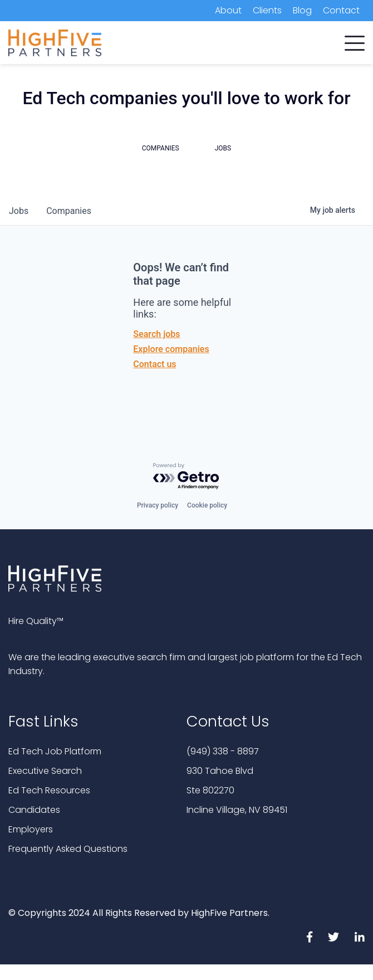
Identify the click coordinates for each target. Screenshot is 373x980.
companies (69, 211)
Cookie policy (207, 505)
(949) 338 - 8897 (223, 751)
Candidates (34, 810)
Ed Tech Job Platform (55, 751)
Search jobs (156, 334)
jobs (19, 211)
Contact (341, 10)
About (228, 10)
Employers (31, 829)
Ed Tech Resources (49, 790)
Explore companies (171, 349)
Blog (302, 10)
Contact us (154, 364)
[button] (355, 41)
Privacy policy (158, 505)
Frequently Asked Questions (68, 849)
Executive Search (45, 771)
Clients (267, 10)
